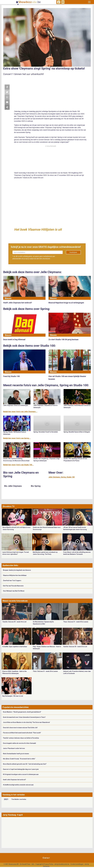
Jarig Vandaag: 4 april (13, 815)
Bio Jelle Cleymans (13, 486)
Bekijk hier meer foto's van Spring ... (17, 438)
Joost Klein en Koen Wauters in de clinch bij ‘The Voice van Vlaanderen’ (27, 722)
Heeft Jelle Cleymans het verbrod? (14, 780)
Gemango (46, 866)
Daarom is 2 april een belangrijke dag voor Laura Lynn (21, 769)
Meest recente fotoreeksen (15, 601)
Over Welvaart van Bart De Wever (14, 591)
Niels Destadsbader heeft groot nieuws (16, 754)
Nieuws (8, 298)
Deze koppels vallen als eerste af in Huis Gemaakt (19, 743)
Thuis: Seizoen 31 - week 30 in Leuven (76, 622)
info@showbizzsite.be (62, 864)
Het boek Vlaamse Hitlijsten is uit (38, 229)
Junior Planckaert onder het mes (14, 748)
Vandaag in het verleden (14, 795)
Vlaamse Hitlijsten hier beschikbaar (15, 575)
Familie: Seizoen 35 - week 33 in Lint (75, 647)
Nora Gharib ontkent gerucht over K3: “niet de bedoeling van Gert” (25, 764)
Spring (63, 477)
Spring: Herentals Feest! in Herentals (46, 432)
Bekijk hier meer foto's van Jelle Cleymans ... (20, 412)
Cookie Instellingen (77, 864)
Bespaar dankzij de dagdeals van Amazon (17, 570)
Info (33, 864)
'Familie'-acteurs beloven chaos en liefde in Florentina (21, 738)
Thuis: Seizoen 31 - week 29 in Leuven (45, 671)
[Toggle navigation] (89, 2)
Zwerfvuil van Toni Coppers (12, 581)
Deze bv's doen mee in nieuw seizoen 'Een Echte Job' (20, 728)
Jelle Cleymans (54, 477)
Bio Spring (36, 486)
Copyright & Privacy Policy (44, 864)
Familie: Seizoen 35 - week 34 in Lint (15, 622)
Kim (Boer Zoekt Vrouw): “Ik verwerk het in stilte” (19, 759)
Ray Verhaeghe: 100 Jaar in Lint (13, 696)
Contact (46, 858)
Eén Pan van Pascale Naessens (13, 586)
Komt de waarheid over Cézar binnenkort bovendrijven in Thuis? (24, 717)
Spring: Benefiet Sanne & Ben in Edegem (77, 432)
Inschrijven (73, 252)
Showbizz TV (8, 506)
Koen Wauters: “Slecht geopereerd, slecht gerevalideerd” (22, 712)
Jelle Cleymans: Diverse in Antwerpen (16, 405)
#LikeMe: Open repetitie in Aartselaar (15, 647)
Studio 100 (71, 477)
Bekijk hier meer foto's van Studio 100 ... (18, 465)
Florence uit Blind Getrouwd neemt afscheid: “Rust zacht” (22, 733)
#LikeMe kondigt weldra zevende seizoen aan (18, 785)
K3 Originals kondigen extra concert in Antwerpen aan (21, 774)
